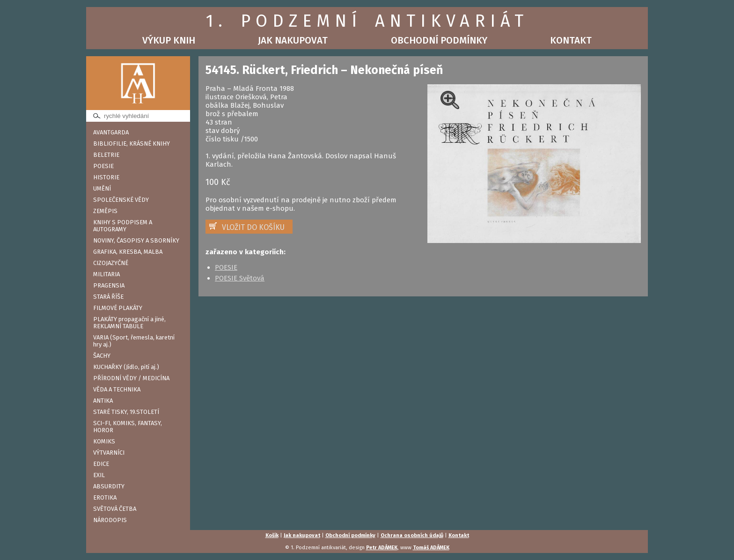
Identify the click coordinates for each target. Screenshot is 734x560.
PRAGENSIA (109, 285)
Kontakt (571, 40)
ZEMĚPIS (105, 211)
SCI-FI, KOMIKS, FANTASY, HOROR (128, 427)
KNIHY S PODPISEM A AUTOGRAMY (123, 226)
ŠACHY (102, 356)
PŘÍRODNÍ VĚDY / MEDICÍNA (131, 378)
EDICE (101, 464)
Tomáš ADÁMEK (431, 548)
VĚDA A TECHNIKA (117, 389)
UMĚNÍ (102, 188)
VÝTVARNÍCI (109, 453)
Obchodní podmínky (439, 40)
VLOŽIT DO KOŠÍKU (253, 227)
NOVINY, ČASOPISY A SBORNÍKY (136, 240)
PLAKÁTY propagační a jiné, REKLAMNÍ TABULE (129, 323)
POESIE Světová (240, 278)
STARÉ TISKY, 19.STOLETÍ (126, 412)
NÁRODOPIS (110, 520)
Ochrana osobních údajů (412, 535)
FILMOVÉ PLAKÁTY (118, 308)
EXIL (99, 475)
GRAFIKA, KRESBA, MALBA (128, 252)
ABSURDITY (109, 486)
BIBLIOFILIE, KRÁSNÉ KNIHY (132, 144)
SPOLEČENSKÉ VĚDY (121, 200)
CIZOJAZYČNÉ (111, 263)
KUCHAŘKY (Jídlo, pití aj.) (126, 367)
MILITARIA (106, 274)
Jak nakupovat (293, 40)
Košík (272, 535)
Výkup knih (169, 40)
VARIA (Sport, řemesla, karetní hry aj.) (134, 341)
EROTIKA (105, 497)
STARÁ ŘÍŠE (108, 297)
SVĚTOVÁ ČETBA (115, 509)
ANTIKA (103, 401)
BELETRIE (106, 155)
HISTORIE (106, 177)
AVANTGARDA (111, 132)
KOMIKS (104, 441)
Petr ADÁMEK (382, 548)
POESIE (103, 166)
